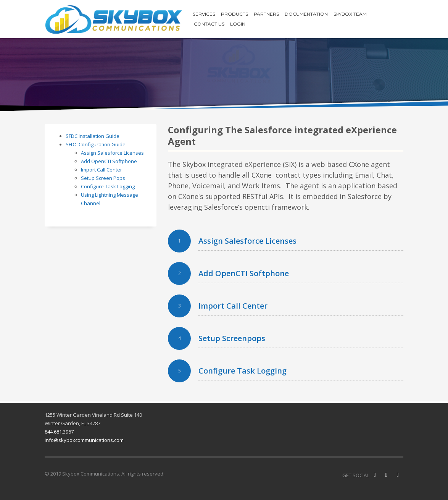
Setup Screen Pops (103, 178)
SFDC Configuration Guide (96, 144)
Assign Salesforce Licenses (112, 153)
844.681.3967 (59, 432)
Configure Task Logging (108, 186)
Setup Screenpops (232, 338)
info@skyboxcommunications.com (84, 440)
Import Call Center (102, 170)
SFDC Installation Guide (93, 136)
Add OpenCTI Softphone (109, 161)
